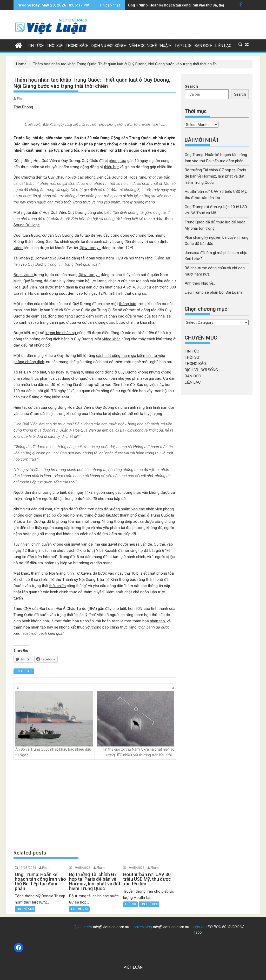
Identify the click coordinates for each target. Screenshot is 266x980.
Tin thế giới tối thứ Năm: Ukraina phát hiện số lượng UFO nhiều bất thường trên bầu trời (135, 724)
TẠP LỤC (182, 46)
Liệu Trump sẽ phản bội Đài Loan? (214, 292)
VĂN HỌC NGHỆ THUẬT (150, 46)
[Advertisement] (95, 805)
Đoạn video (24, 275)
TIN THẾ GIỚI (24, 671)
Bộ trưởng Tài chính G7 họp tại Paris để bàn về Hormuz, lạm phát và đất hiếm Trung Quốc (215, 176)
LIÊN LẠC (223, 46)
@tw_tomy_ (90, 248)
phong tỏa (70, 150)
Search (191, 86)
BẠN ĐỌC (203, 46)
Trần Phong (23, 107)
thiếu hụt (111, 167)
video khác (111, 339)
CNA (27, 609)
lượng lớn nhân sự (61, 333)
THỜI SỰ (54, 46)
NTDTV (25, 372)
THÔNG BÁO (76, 46)
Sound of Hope (125, 177)
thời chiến (57, 586)
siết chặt (58, 144)
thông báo (128, 304)
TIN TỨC (35, 46)
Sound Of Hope (27, 225)
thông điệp (123, 521)
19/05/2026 (28, 868)
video (18, 248)
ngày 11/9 (84, 492)
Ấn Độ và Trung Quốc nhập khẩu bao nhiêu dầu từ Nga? (54, 724)
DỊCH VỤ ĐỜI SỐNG (108, 46)
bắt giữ (155, 551)
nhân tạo (157, 621)
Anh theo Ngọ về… (200, 283)
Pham (21, 98)
